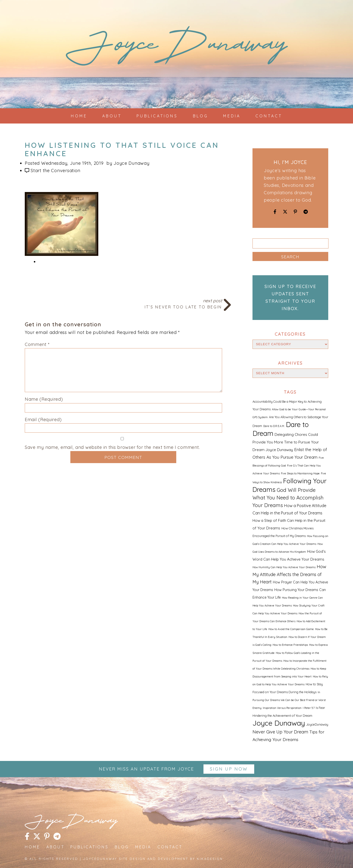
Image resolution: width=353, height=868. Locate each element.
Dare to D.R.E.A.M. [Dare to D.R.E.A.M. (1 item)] (274, 426)
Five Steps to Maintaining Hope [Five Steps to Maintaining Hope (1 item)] (300, 473)
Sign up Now (229, 769)
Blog (201, 116)
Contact (269, 116)
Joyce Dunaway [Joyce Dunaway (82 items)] (279, 723)
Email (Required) (43, 420)
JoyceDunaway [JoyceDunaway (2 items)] (317, 724)
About (112, 116)
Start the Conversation (56, 171)
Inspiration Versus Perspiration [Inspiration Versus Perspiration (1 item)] (282, 708)
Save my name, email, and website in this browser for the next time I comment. (112, 447)
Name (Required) (44, 399)
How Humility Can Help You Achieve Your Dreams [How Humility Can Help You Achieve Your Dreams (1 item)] (284, 567)
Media (232, 116)
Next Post (123, 303)
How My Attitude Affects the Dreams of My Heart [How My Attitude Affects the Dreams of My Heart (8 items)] (289, 574)
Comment (37, 344)
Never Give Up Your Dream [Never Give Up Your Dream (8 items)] (280, 732)
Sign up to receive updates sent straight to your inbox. (290, 297)
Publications (157, 116)
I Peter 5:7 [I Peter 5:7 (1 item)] (309, 708)
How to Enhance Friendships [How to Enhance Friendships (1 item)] (290, 645)
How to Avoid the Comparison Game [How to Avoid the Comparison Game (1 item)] (291, 629)
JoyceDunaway (176, 49)
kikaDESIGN (210, 859)
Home (79, 116)
